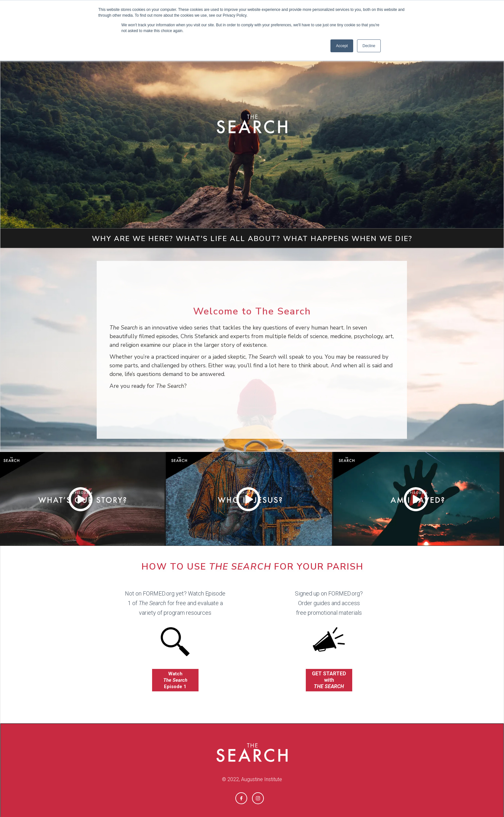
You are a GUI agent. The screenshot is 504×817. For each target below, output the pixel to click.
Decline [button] (369, 46)
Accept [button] (342, 46)
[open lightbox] (249, 499)
